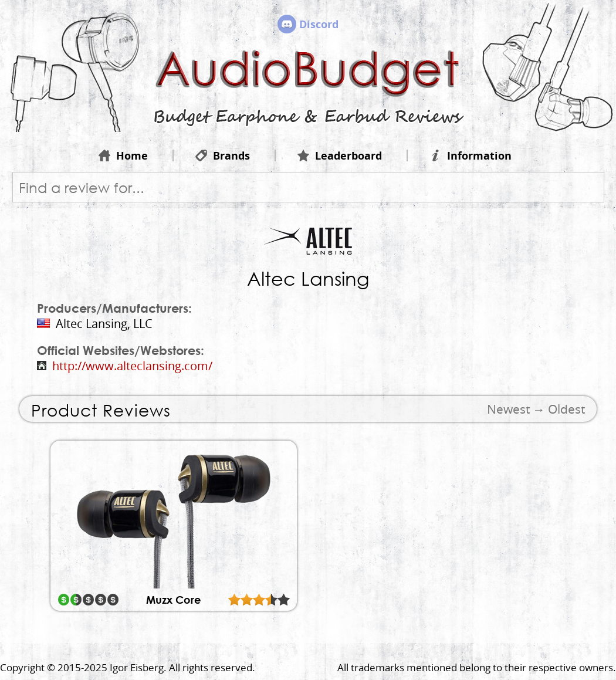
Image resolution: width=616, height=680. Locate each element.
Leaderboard (340, 155)
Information (471, 155)
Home (123, 155)
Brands (223, 155)
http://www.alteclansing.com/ (132, 366)
